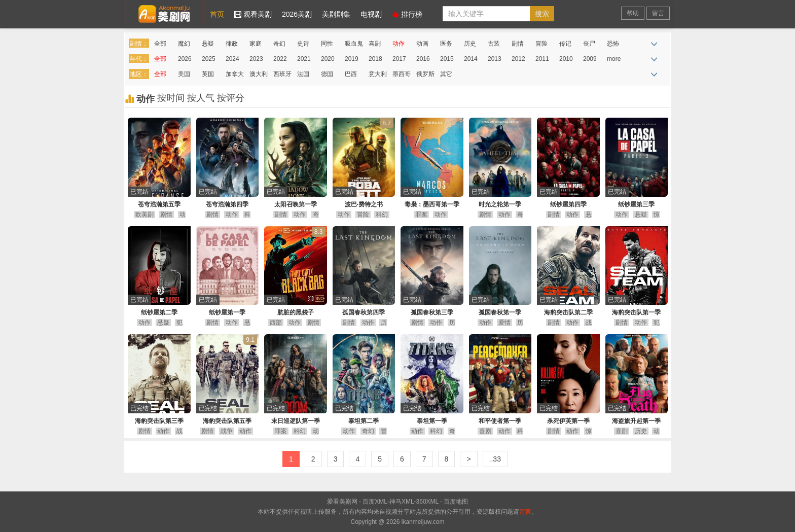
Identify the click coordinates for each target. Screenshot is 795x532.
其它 (446, 74)
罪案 (421, 215)
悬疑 (208, 44)
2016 (423, 59)
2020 (328, 59)
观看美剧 (253, 14)
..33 (495, 459)
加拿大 (235, 74)
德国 (327, 74)
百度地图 (456, 502)
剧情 (518, 44)
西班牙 (282, 74)
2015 (447, 59)
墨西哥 (402, 74)
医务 (446, 44)
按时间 (172, 98)
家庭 (256, 44)
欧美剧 (144, 215)
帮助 (633, 13)
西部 (276, 323)
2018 (375, 59)
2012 (518, 59)
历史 (470, 44)
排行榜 (407, 14)
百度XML (375, 502)
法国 (303, 74)
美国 (184, 74)
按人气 (202, 98)
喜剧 (375, 44)
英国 (208, 74)
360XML (427, 502)
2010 (566, 59)
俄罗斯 (425, 74)
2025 (209, 59)
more (614, 59)
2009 (590, 59)
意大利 (378, 74)
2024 (232, 59)
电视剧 (371, 14)
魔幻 (184, 44)
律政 (232, 44)
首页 (217, 14)
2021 (304, 59)
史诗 (303, 44)
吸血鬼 (354, 44)
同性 (327, 44)
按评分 (231, 98)
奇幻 (279, 44)
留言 (658, 13)
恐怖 (613, 44)
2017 (399, 59)
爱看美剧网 (164, 12)
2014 (471, 59)
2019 (352, 59)
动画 (422, 44)
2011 (542, 59)
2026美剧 (297, 14)
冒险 (541, 44)
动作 (399, 44)
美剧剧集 (336, 14)
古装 (494, 44)
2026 (185, 59)
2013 (495, 59)
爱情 (504, 323)
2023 (256, 59)
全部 (160, 44)
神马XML (402, 502)
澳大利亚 (259, 76)
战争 (227, 431)
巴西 (351, 74)
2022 (280, 59)
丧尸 (589, 44)
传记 (565, 44)
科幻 (382, 215)
